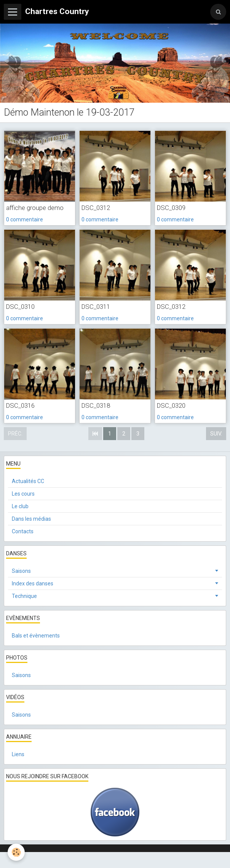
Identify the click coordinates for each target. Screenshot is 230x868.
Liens (18, 754)
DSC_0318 (96, 405)
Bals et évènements (36, 636)
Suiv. (216, 434)
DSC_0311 (96, 307)
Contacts (23, 531)
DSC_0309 (171, 208)
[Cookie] (16, 852)
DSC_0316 (20, 405)
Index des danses (33, 583)
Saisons (21, 571)
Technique (24, 596)
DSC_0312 (96, 208)
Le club (20, 506)
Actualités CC (28, 481)
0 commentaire (25, 219)
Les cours (23, 494)
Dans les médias (31, 519)
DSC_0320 (171, 405)
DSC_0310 (20, 307)
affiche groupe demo (35, 208)
